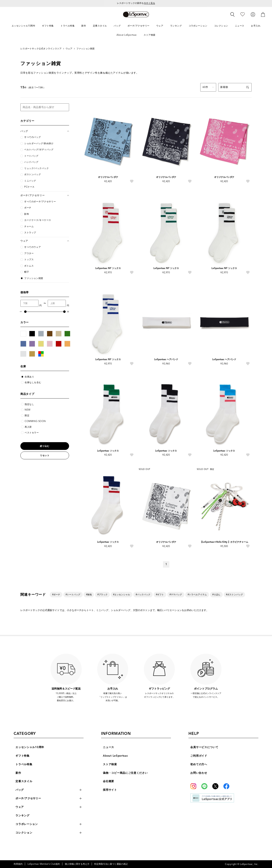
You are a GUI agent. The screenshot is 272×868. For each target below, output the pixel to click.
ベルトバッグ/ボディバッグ (39, 150)
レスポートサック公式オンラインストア (41, 49)
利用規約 (18, 864)
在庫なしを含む (33, 382)
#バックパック (143, 595)
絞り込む (45, 446)
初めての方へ (199, 764)
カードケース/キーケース (38, 220)
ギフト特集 (23, 756)
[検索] (232, 14)
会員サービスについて (204, 747)
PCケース (29, 187)
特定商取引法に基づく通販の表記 (111, 864)
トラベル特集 (24, 764)
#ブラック (102, 595)
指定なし (29, 404)
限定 (27, 415)
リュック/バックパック (36, 168)
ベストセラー (32, 433)
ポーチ (28, 208)
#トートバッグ (73, 595)
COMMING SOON (35, 421)
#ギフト (160, 595)
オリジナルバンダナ (108, 177)
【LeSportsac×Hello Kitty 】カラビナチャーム (224, 542)
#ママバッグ (176, 595)
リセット (45, 455)
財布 (27, 214)
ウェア (69, 49)
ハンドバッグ (31, 162)
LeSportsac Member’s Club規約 (44, 864)
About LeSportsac (115, 756)
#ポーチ (56, 595)
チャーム (29, 226)
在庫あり (29, 377)
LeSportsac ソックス (108, 451)
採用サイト (110, 790)
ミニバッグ (30, 181)
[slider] (25, 312)
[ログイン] (253, 14)
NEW (28, 410)
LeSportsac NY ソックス (108, 268)
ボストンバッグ (32, 174)
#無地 (89, 595)
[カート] (263, 14)
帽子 (27, 272)
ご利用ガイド (199, 756)
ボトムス (29, 266)
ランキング (23, 815)
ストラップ (30, 233)
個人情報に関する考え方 (77, 864)
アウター (29, 253)
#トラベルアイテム (197, 595)
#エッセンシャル (122, 595)
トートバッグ (31, 156)
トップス (29, 260)
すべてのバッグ (32, 137)
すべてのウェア (32, 247)
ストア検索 (110, 764)
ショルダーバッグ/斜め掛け (39, 143)
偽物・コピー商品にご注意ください (125, 773)
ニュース (108, 747)
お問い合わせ (199, 773)
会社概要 (108, 781)
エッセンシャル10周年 (30, 747)
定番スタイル (24, 781)
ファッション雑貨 (86, 49)
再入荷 (28, 427)
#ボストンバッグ (234, 595)
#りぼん (216, 595)
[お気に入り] (243, 14)
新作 (18, 773)
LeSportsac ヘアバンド (166, 359)
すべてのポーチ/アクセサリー (40, 202)
